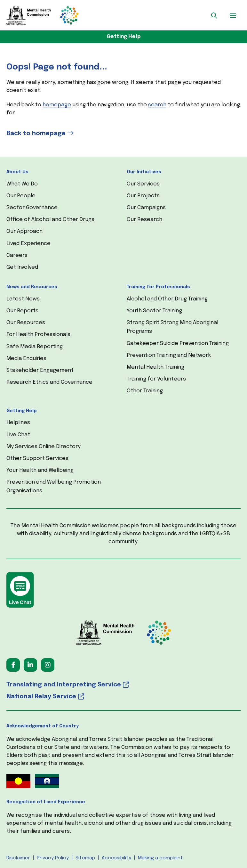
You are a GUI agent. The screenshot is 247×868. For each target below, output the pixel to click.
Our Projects (143, 196)
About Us (17, 172)
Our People (21, 196)
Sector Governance (32, 208)
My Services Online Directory (44, 447)
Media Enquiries (26, 359)
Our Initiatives (144, 172)
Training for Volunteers (156, 379)
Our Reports (22, 311)
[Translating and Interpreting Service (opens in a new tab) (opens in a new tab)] (124, 685)
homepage (57, 105)
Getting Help (124, 37)
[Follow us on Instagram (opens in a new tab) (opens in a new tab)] (48, 665)
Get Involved (22, 267)
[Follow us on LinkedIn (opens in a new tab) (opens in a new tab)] (30, 665)
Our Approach (24, 231)
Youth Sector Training (154, 311)
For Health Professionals (38, 335)
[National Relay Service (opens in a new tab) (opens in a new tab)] (124, 697)
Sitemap (85, 858)
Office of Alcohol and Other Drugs (50, 220)
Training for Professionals (158, 287)
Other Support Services (37, 459)
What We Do (22, 184)
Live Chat (18, 435)
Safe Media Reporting (35, 347)
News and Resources (32, 287)
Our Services (143, 184)
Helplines (18, 423)
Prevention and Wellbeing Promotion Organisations (54, 487)
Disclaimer (18, 858)
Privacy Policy (53, 858)
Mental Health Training (155, 367)
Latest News (23, 299)
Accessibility (116, 858)
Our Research (144, 220)
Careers (17, 255)
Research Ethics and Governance (49, 382)
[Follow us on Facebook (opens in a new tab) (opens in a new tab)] (13, 665)
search (157, 105)
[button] (214, 15)
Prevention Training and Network (169, 355)
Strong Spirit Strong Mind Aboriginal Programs (172, 327)
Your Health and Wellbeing (40, 470)
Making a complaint (160, 858)
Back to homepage (36, 133)
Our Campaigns (146, 208)
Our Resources (26, 323)
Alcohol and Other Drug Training (167, 299)
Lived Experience (28, 244)
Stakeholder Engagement (40, 370)
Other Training (145, 391)
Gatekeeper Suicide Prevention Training (178, 344)
